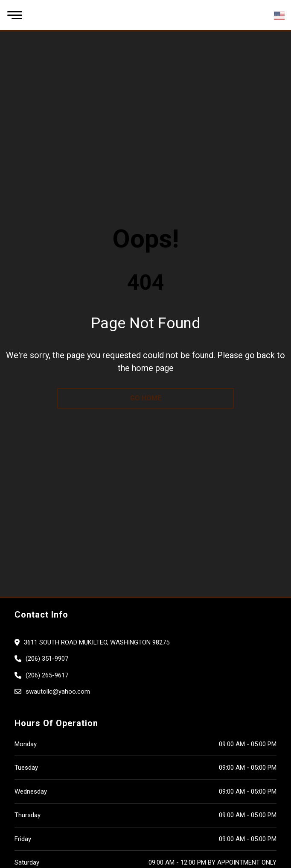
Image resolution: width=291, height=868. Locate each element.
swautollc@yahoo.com (58, 691)
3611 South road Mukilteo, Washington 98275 (97, 642)
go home (146, 398)
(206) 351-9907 (47, 659)
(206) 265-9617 (47, 675)
